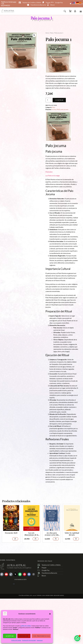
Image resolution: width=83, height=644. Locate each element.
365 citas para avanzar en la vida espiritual (52, 534)
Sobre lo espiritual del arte (72, 534)
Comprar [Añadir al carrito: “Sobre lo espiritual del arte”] (76, 539)
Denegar (24, 636)
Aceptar (10, 636)
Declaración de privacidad (29, 640)
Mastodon (49, 172)
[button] (50, 614)
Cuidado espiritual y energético (19, 568)
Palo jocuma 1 (41, 18)
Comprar (59, 100)
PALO (58, 110)
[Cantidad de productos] (48, 100)
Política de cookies (16, 640)
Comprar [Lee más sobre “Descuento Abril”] (15, 539)
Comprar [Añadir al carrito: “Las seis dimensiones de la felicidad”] (36, 539)
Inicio (47, 33)
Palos (52, 33)
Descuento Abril (11, 533)
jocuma (54, 110)
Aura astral (16, 565)
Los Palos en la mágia (53, 176)
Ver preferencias (41, 636)
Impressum (40, 640)
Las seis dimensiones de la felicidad (31, 534)
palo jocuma (64, 110)
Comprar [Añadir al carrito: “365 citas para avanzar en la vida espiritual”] (56, 539)
